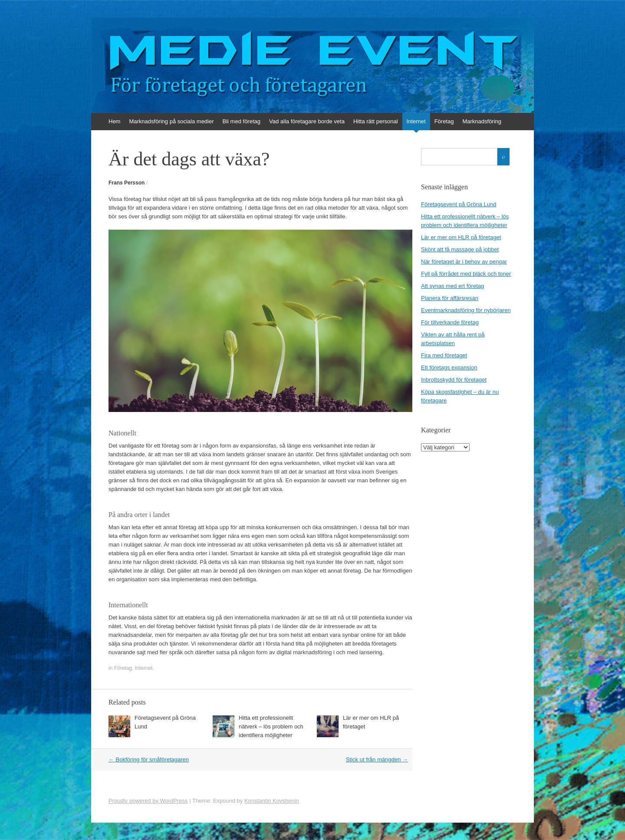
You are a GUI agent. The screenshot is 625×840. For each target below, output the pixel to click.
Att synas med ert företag (452, 286)
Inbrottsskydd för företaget (454, 380)
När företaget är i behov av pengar (464, 262)
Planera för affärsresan (450, 298)
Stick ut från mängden (377, 759)
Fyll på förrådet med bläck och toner (466, 274)
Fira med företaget (444, 355)
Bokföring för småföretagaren (149, 759)
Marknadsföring (482, 121)
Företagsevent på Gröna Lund (459, 204)
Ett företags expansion (449, 367)
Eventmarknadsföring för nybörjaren (466, 310)
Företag (444, 121)
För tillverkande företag (450, 322)
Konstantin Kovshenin (272, 801)
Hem (114, 121)
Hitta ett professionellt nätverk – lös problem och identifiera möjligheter (271, 726)
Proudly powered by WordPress (148, 801)
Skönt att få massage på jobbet (460, 249)
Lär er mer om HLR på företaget (461, 237)
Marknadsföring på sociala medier (171, 121)
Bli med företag (242, 121)
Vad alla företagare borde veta (307, 121)
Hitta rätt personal (376, 121)
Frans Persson (127, 183)
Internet (416, 121)
